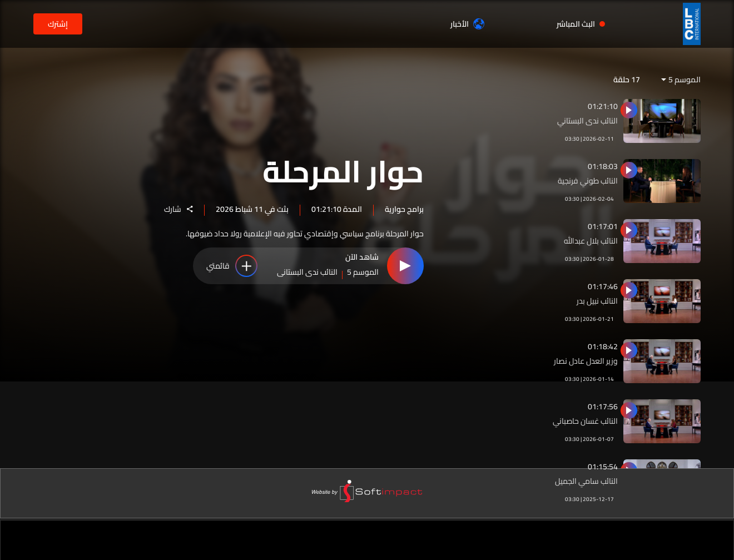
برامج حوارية (404, 209)
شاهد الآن (362, 259)
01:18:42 (603, 346)
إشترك (58, 24)
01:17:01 (603, 226)
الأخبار (467, 24)
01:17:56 (603, 407)
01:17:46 (603, 286)
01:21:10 (603, 106)
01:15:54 (603, 467)
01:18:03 (603, 166)
